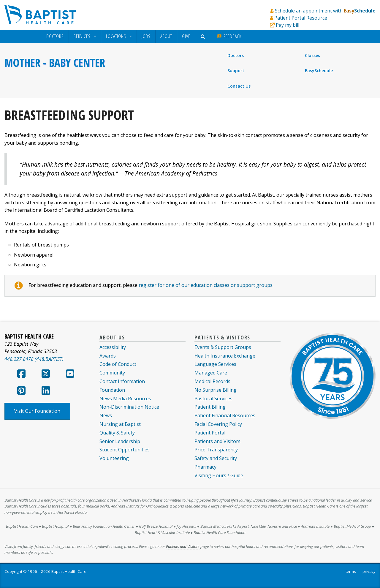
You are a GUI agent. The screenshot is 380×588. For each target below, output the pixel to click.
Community (112, 373)
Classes (312, 55)
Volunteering (114, 458)
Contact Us (239, 86)
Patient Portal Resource (301, 18)
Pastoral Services (213, 399)
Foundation (112, 390)
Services (82, 36)
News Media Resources (125, 399)
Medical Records (212, 381)
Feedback (229, 36)
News (106, 415)
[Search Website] (204, 36)
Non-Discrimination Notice (129, 407)
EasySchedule (319, 71)
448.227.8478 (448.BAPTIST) (34, 359)
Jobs (146, 36)
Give (186, 36)
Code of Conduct (118, 364)
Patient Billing (210, 407)
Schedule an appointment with (325, 11)
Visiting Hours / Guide (219, 475)
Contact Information (122, 381)
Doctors (55, 36)
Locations (116, 36)
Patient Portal (210, 433)
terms (351, 571)
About (166, 36)
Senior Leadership (120, 441)
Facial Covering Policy (218, 424)
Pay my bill (288, 25)
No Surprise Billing (216, 390)
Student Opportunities (125, 450)
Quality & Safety (117, 433)
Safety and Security (216, 458)
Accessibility (113, 347)
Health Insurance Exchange (225, 356)
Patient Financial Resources (225, 415)
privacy (369, 571)
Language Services (215, 364)
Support (236, 71)
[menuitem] (55, 36)
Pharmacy (205, 467)
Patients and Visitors (217, 441)
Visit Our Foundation (37, 411)
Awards (108, 356)
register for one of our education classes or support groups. (206, 285)
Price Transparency (216, 450)
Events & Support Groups (223, 347)
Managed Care (211, 373)
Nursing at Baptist (120, 424)
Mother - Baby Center (55, 63)
